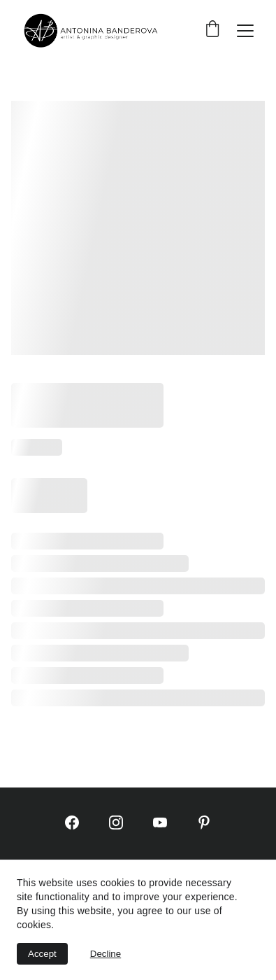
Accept (42, 954)
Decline (106, 954)
